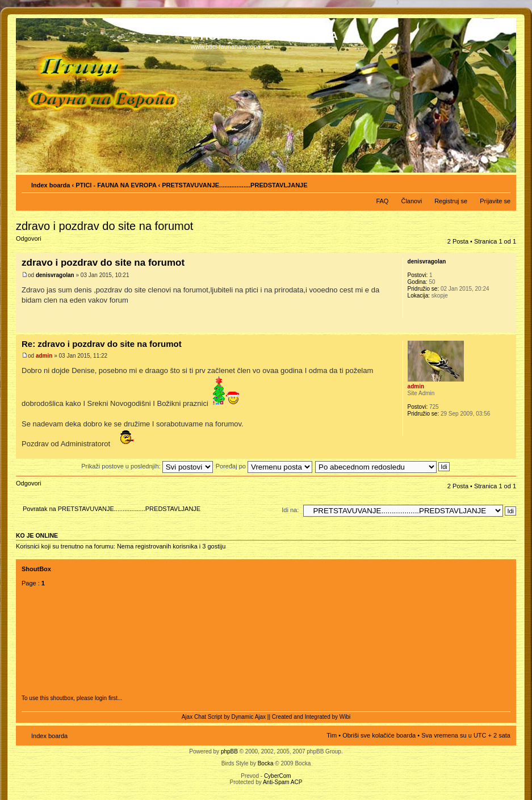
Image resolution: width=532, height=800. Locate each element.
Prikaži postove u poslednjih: (147, 466)
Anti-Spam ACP (282, 782)
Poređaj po (264, 466)
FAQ (382, 201)
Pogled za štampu (485, 183)
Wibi (345, 717)
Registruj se (451, 201)
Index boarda (51, 185)
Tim (332, 735)
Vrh (507, 327)
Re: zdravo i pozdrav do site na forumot (102, 344)
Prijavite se (495, 201)
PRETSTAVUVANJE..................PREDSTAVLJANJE (234, 185)
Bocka (266, 763)
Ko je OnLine (37, 535)
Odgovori (43, 242)
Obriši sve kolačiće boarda (379, 735)
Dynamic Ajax (249, 717)
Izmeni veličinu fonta (502, 183)
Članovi (411, 201)
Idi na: (290, 510)
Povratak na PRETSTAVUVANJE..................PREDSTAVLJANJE (112, 509)
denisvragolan (55, 275)
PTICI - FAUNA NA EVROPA (116, 185)
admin (44, 356)
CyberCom (278, 776)
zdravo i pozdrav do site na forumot (104, 226)
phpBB (229, 751)
